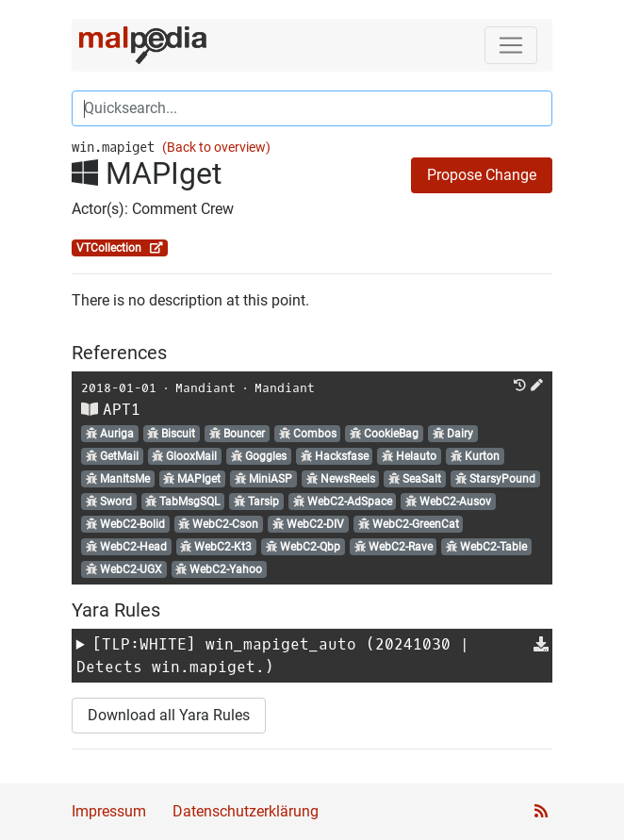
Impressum (109, 811)
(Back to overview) (216, 148)
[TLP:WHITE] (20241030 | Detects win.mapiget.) (273, 656)
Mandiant (205, 388)
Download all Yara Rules (169, 715)
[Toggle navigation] (511, 45)
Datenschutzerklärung (246, 811)
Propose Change (482, 175)
